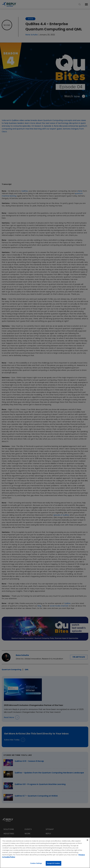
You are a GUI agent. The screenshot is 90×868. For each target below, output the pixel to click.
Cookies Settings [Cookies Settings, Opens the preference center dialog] (36, 863)
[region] (45, 853)
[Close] (87, 840)
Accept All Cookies (53, 863)
